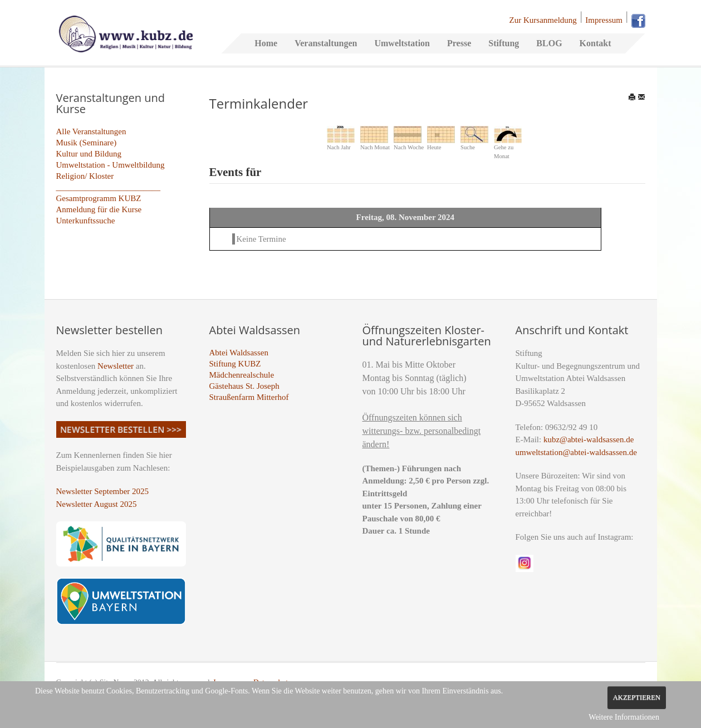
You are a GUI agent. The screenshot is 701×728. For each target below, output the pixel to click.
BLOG (549, 43)
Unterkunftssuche (86, 221)
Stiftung (504, 43)
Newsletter (116, 366)
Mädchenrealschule (242, 375)
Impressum (604, 20)
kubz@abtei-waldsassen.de (589, 439)
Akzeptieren (637, 697)
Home (266, 43)
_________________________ (109, 187)
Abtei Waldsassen (239, 353)
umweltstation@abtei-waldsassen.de (576, 452)
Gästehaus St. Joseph (244, 386)
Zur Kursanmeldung (543, 20)
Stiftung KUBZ (235, 364)
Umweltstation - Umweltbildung (111, 165)
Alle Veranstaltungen (91, 131)
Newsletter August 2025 (97, 504)
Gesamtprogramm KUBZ (99, 198)
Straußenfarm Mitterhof (249, 397)
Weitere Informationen (624, 717)
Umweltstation (402, 43)
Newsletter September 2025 (103, 491)
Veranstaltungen (326, 43)
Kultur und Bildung (89, 154)
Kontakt (595, 43)
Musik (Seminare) (87, 143)
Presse (459, 43)
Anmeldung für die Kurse (99, 209)
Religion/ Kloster (85, 176)
